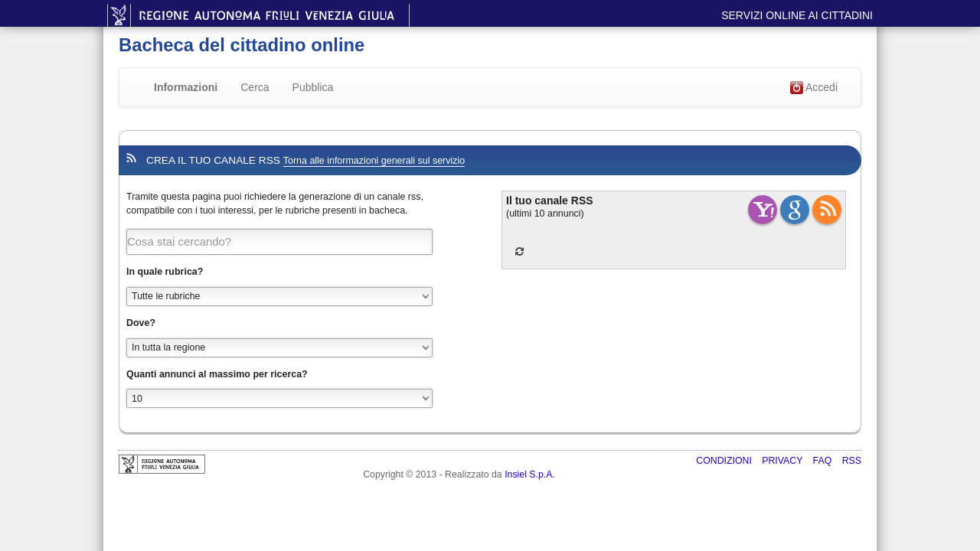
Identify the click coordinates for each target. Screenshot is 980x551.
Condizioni (725, 461)
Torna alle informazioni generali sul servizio (374, 161)
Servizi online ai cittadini (797, 15)
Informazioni (186, 87)
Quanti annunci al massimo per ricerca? (217, 374)
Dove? (141, 323)
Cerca (255, 87)
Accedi (814, 88)
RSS (852, 461)
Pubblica (313, 87)
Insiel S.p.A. (530, 474)
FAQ (824, 461)
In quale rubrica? (165, 272)
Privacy (783, 461)
